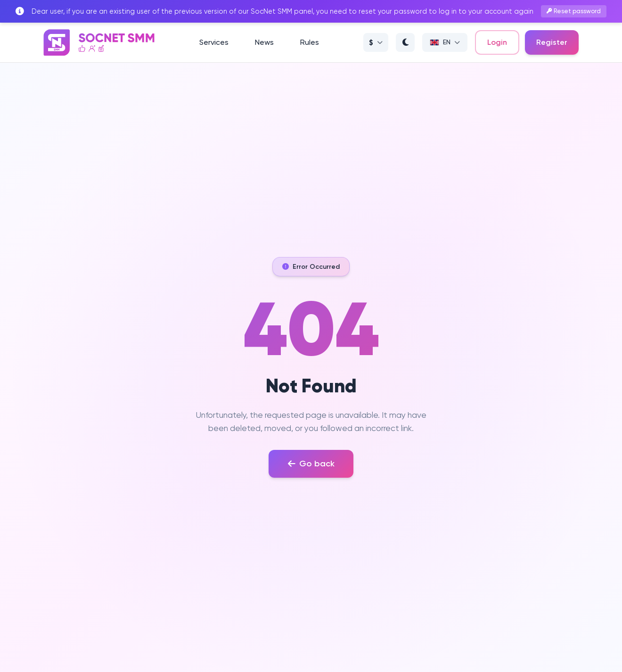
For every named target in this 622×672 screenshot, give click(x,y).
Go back (311, 464)
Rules (310, 42)
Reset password (574, 11)
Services (214, 42)
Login (497, 42)
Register (552, 42)
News (264, 42)
